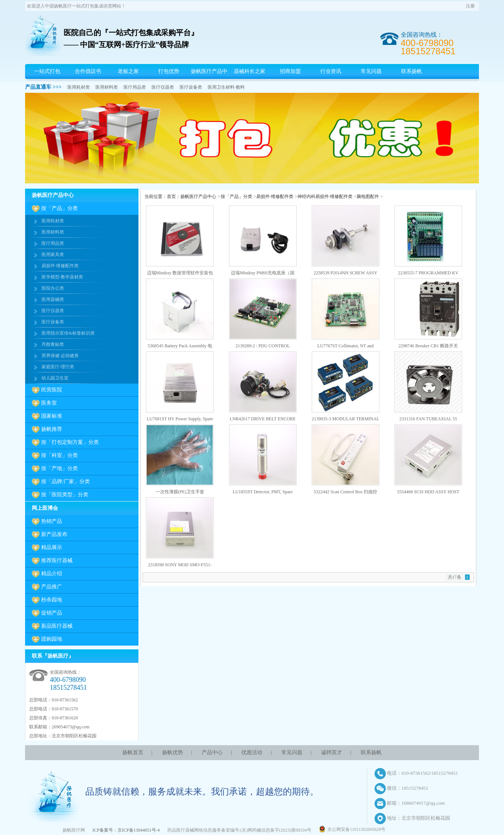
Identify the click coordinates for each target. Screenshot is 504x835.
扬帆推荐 (52, 429)
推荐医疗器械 (57, 560)
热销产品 (52, 521)
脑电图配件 (368, 196)
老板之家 (128, 71)
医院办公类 (53, 288)
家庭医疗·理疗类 (58, 367)
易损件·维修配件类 (60, 266)
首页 (171, 196)
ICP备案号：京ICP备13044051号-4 (126, 830)
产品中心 (212, 752)
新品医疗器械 (57, 626)
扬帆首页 (133, 752)
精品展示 (52, 547)
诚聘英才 (332, 752)
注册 (470, 6)
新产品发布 (54, 534)
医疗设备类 (191, 87)
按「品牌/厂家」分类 (65, 482)
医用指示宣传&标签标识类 (68, 333)
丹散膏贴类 (53, 344)
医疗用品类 (135, 87)
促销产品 (52, 613)
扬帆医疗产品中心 (209, 79)
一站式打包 (47, 71)
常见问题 (371, 71)
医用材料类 (107, 87)
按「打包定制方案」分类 (70, 442)
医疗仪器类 (163, 87)
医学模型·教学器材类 (62, 277)
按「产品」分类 (59, 208)
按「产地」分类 (59, 468)
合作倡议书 (88, 71)
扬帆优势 (172, 752)
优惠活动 (252, 752)
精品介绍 (52, 574)
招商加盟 (290, 71)
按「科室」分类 (59, 455)
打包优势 (169, 71)
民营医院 (52, 390)
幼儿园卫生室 (55, 378)
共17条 (455, 577)
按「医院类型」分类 (65, 495)
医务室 (49, 403)
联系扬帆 (412, 71)
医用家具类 (53, 255)
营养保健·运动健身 (60, 356)
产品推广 (52, 587)
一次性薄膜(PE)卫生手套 (180, 492)
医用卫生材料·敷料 (226, 87)
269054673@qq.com (71, 727)
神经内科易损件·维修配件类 (325, 196)
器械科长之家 (250, 71)
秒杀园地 (52, 600)
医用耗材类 (79, 87)
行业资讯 (331, 71)
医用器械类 (53, 299)
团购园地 (52, 639)
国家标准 (52, 416)
